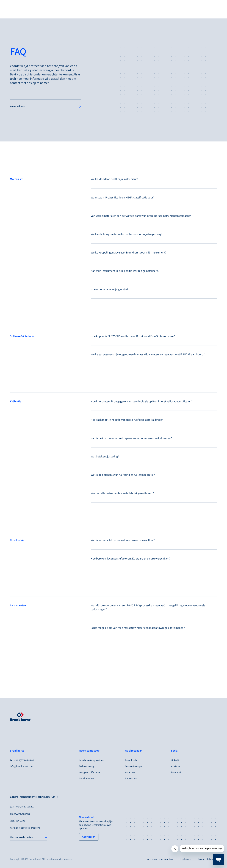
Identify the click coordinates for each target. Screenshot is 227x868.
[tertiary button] (89, 837)
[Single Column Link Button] (45, 106)
